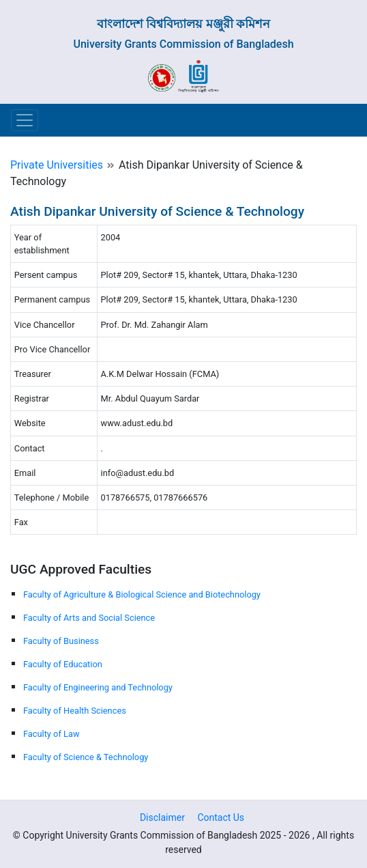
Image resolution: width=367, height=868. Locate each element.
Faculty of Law (52, 734)
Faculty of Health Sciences (75, 711)
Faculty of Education (63, 664)
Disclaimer (162, 817)
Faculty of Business (61, 641)
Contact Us (221, 817)
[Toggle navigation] (25, 120)
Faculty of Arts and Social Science (89, 618)
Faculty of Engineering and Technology (98, 687)
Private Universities (57, 165)
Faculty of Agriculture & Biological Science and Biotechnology (142, 594)
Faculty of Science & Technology (86, 757)
